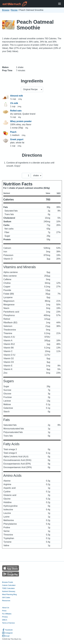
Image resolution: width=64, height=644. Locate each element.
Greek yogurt (17, 139)
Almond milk (17, 96)
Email (6, 636)
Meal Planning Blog (9, 594)
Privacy (5, 617)
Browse (6, 10)
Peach (13, 132)
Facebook (7, 630)
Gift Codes (6, 597)
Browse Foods (8, 582)
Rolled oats (16, 111)
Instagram (7, 633)
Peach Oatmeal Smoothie (35, 25)
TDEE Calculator (8, 588)
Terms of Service (8, 623)
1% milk (14, 103)
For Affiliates (7, 614)
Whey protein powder (21, 121)
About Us (6, 608)
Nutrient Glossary (9, 591)
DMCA (5, 620)
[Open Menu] (60, 4)
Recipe (14, 10)
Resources (6, 601)
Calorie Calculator (9, 585)
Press (4, 611)
